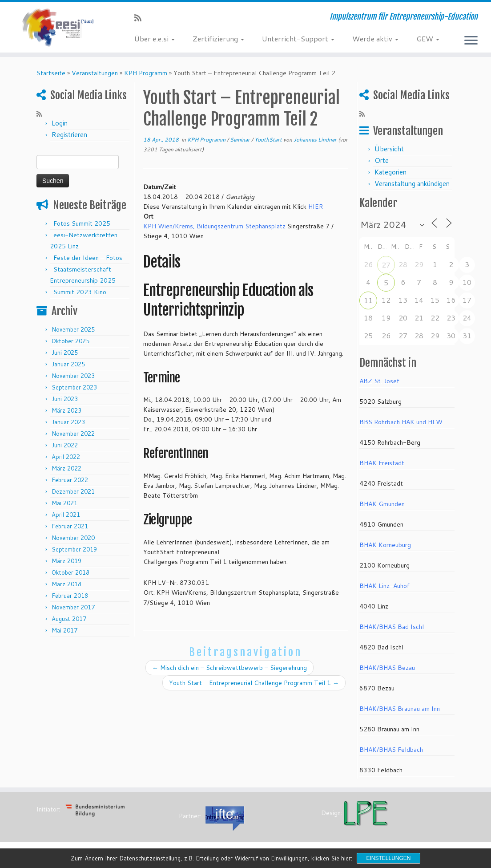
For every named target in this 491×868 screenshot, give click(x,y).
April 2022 (66, 460)
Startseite (51, 76)
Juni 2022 (65, 448)
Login (60, 126)
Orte (382, 164)
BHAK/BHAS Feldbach (391, 753)
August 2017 (69, 622)
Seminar (241, 143)
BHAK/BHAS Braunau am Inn (400, 712)
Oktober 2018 (70, 576)
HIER (316, 210)
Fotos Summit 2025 (82, 227)
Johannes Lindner (315, 143)
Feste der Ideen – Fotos (88, 261)
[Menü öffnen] (471, 41)
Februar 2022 (70, 483)
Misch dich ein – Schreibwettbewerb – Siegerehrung (229, 671)
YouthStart (269, 143)
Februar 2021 (70, 529)
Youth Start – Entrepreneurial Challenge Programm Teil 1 (254, 686)
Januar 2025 (68, 367)
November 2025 (73, 333)
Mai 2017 (64, 633)
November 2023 (73, 379)
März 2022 (66, 471)
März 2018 (66, 587)
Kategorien (390, 175)
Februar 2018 (70, 599)
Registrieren (69, 138)
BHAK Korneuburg (385, 548)
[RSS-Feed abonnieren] (141, 18)
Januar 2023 (68, 425)
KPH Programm (146, 76)
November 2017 (73, 610)
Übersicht (389, 152)
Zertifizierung (218, 39)
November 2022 (73, 437)
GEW (428, 39)
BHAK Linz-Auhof (384, 589)
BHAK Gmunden (382, 507)
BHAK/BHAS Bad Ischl (392, 630)
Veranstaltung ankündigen (412, 187)
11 (368, 303)
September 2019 (74, 552)
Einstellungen (388, 858)
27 (386, 268)
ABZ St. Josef (379, 384)
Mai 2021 (64, 506)
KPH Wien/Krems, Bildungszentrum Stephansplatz (214, 229)
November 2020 (73, 541)
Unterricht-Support (298, 39)
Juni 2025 (65, 356)
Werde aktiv (375, 39)
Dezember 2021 (73, 495)
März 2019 (66, 564)
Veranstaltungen (95, 76)
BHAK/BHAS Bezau (387, 671)
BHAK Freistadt (382, 466)
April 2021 (66, 518)
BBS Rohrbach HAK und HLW (401, 425)
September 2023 (74, 390)
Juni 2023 (65, 402)
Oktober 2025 (70, 344)
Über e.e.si (155, 39)
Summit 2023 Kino (80, 295)
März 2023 (66, 414)
